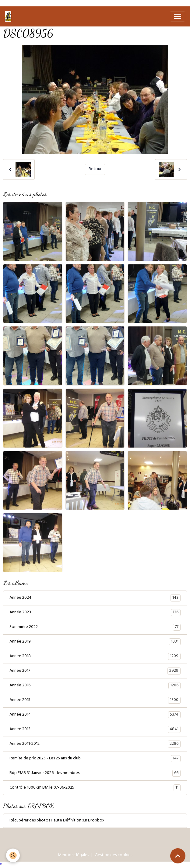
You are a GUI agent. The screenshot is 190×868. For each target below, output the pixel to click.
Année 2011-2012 (95, 744)
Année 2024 (95, 598)
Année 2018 (95, 657)
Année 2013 (95, 730)
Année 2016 (95, 686)
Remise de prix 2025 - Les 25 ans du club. (95, 759)
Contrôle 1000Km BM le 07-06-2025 (95, 788)
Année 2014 (95, 715)
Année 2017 (95, 671)
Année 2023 (95, 613)
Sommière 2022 (95, 627)
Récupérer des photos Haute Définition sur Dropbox (57, 821)
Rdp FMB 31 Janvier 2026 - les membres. (95, 773)
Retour (95, 169)
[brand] (9, 16)
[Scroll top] (178, 856)
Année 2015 (95, 700)
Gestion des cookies (113, 855)
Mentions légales (73, 855)
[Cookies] (13, 855)
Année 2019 (95, 642)
